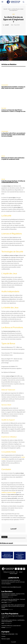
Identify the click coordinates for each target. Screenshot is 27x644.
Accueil (5, 9)
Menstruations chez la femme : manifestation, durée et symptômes (13, 621)
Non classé (4, 108)
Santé (3, 623)
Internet (3, 179)
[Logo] (13, 2)
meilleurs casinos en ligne (9, 492)
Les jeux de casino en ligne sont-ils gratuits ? (13, 616)
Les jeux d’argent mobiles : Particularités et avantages (20, 556)
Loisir (9, 9)
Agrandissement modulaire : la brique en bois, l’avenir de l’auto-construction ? (13, 87)
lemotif (7, 25)
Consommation (5, 85)
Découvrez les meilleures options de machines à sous (7, 556)
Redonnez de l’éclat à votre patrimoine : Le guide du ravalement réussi (13, 159)
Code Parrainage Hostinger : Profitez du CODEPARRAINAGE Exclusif (13, 182)
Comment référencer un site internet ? (11, 626)
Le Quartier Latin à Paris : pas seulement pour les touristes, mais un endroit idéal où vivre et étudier (13, 135)
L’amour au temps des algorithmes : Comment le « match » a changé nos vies (13, 111)
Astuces (3, 156)
